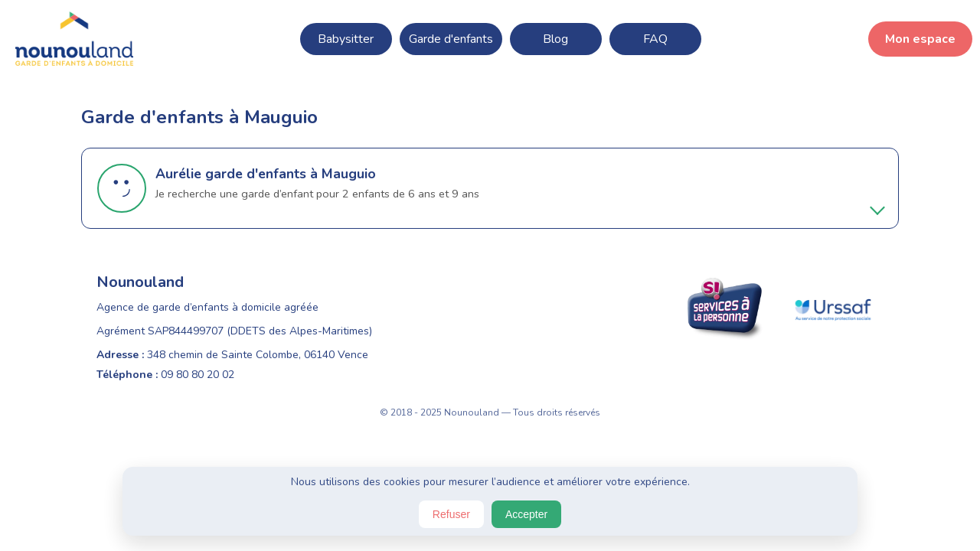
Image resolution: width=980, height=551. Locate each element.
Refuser (451, 514)
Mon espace (920, 39)
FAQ (655, 39)
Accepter (526, 514)
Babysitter (346, 39)
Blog (555, 39)
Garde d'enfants (451, 39)
